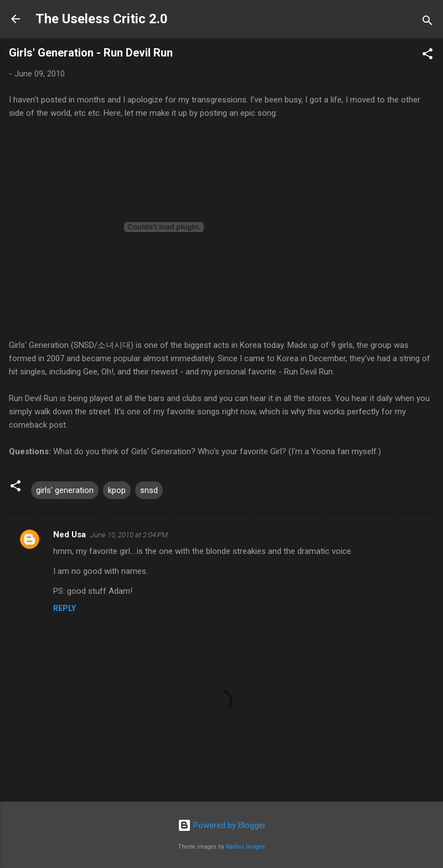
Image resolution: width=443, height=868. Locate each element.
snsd (149, 490)
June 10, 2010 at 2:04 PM (129, 535)
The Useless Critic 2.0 (102, 19)
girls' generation (65, 490)
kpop (117, 490)
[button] (427, 56)
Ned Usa (69, 535)
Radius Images (246, 847)
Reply (65, 608)
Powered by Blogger (222, 825)
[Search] (427, 22)
